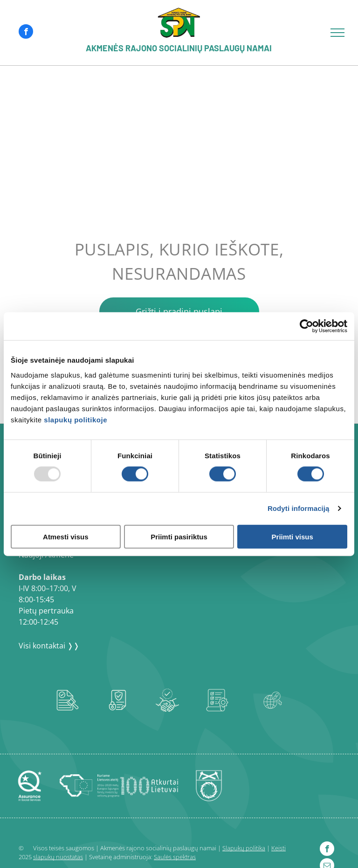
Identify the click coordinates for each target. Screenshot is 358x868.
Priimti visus (293, 536)
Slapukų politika (244, 848)
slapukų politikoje (76, 419)
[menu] (337, 33)
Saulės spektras (175, 857)
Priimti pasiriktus (179, 536)
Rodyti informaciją (299, 508)
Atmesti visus (66, 536)
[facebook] (26, 33)
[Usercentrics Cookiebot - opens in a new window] (306, 326)
